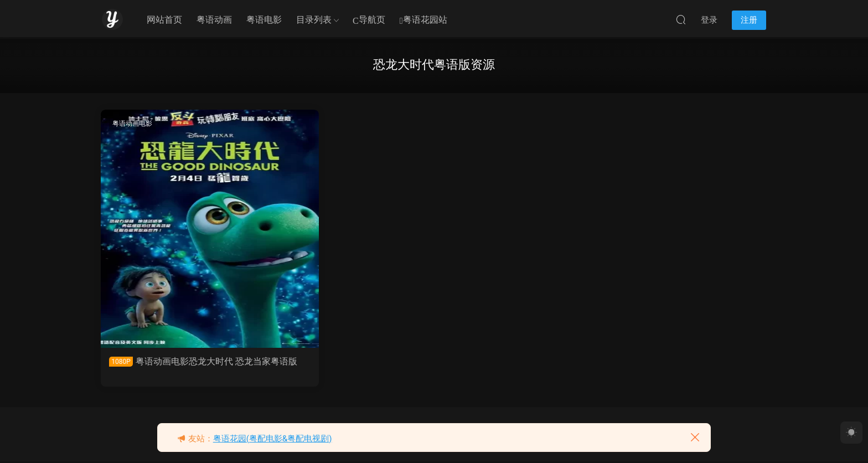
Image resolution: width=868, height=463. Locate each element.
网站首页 (164, 20)
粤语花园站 (423, 20)
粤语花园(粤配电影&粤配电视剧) (273, 439)
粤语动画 (214, 20)
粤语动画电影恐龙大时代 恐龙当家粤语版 (178, 367)
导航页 (369, 20)
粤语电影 (264, 20)
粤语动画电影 (133, 124)
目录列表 (314, 20)
